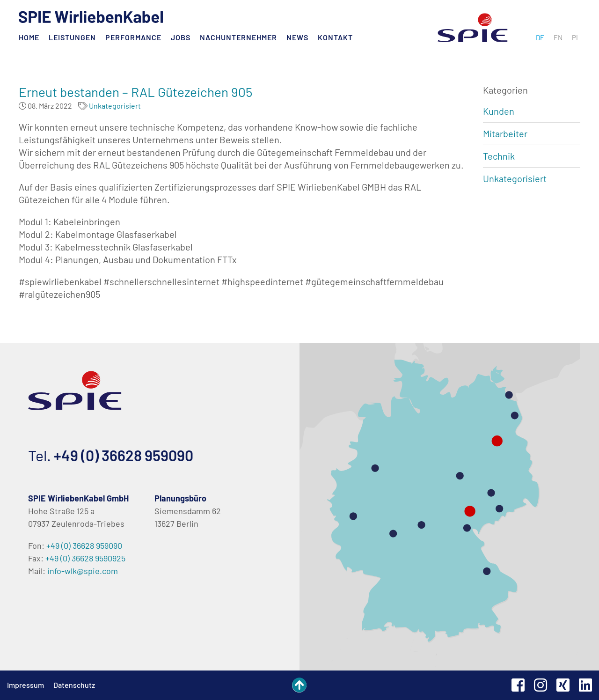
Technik (499, 156)
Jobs (181, 37)
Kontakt (335, 37)
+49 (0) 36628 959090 (124, 455)
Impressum (26, 685)
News (297, 37)
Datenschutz (74, 685)
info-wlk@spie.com (83, 571)
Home (29, 37)
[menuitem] (540, 37)
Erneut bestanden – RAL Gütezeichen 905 (135, 92)
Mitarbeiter (505, 133)
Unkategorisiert (115, 106)
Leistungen (72, 37)
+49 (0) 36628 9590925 (85, 558)
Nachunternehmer (238, 37)
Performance (133, 37)
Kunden (499, 111)
